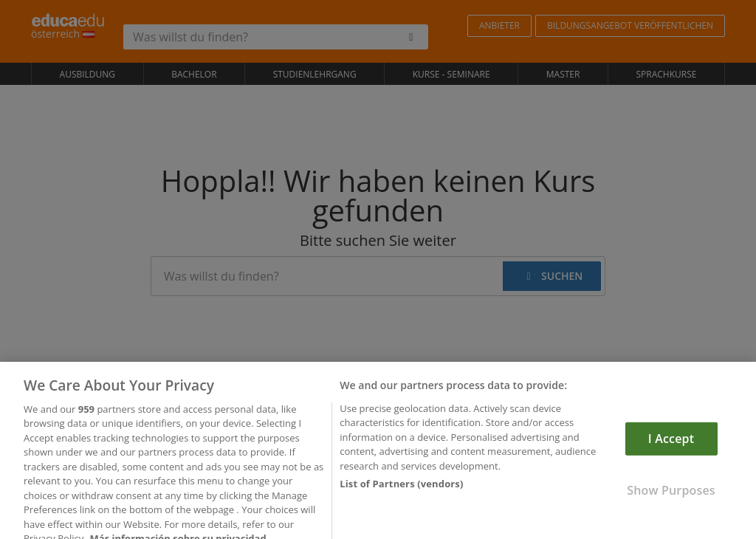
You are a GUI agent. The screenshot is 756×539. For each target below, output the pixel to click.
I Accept (671, 447)
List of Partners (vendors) (401, 492)
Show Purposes (671, 499)
